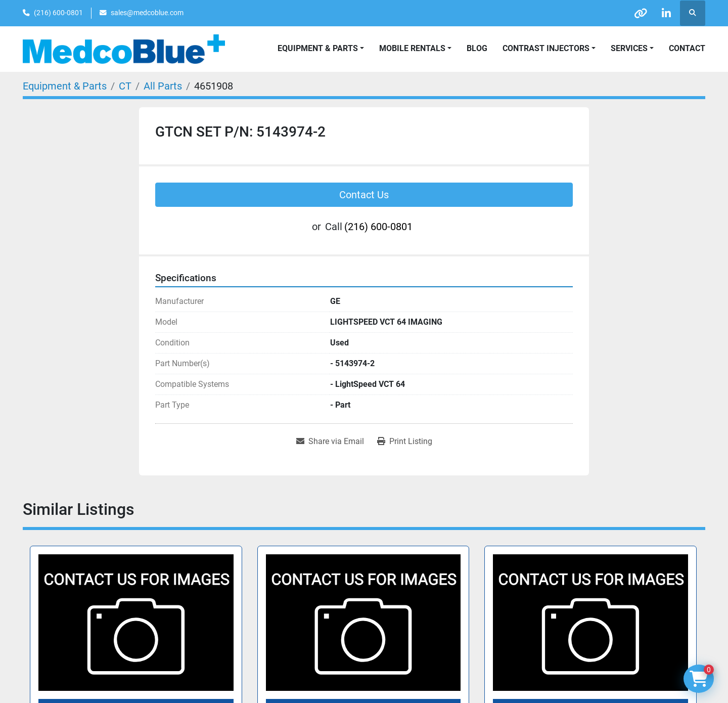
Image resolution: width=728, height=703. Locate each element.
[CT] (125, 86)
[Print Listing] (405, 442)
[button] (415, 49)
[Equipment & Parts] (65, 86)
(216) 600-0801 (58, 13)
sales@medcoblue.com (147, 13)
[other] (641, 13)
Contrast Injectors (546, 48)
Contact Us (364, 195)
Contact (687, 48)
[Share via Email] (330, 442)
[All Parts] (163, 86)
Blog (477, 48)
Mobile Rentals (412, 48)
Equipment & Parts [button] (318, 48)
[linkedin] (666, 13)
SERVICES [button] (629, 48)
